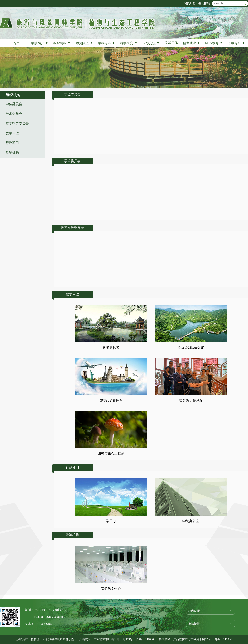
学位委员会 (14, 104)
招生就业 (191, 43)
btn (244, 3)
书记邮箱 (204, 3)
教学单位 (12, 133)
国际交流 (151, 43)
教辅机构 (12, 153)
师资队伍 (84, 43)
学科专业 (107, 43)
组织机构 (62, 43)
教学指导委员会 (17, 123)
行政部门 (12, 143)
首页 (16, 43)
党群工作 (171, 43)
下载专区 (236, 43)
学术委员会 (14, 114)
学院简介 (40, 43)
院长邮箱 (190, 3)
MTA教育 (214, 43)
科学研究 (129, 43)
